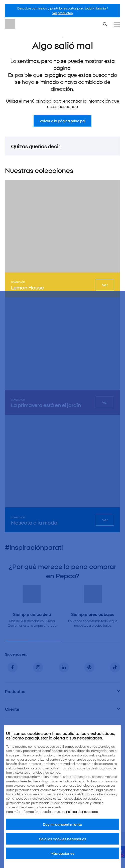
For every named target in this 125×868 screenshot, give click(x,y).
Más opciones (62, 853)
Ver (105, 285)
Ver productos (62, 13)
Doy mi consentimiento (62, 824)
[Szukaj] (105, 24)
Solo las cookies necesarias (63, 839)
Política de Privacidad (82, 811)
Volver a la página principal (62, 121)
